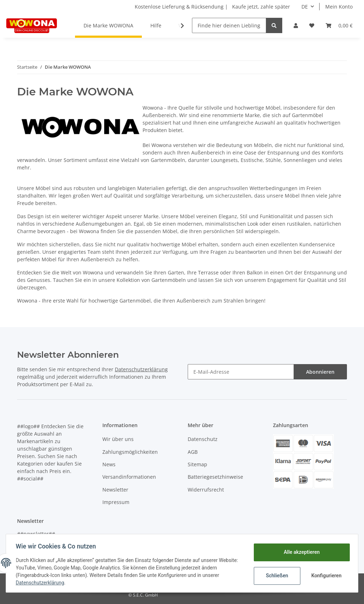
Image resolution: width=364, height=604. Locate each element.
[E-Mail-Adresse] (241, 372)
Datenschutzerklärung (141, 369)
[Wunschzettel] (312, 25)
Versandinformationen (129, 477)
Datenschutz (203, 439)
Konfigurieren (325, 576)
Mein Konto (339, 7)
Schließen (275, 576)
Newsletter (115, 490)
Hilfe (156, 25)
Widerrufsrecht (206, 490)
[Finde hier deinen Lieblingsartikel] (229, 25)
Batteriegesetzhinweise (215, 477)
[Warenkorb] (339, 25)
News (109, 464)
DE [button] (305, 7)
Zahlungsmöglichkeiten (130, 452)
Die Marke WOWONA (108, 25)
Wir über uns (118, 439)
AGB (193, 452)
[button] (296, 25)
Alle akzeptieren (300, 552)
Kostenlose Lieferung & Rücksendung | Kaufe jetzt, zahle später (212, 7)
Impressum (116, 502)
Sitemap (197, 464)
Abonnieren (320, 372)
